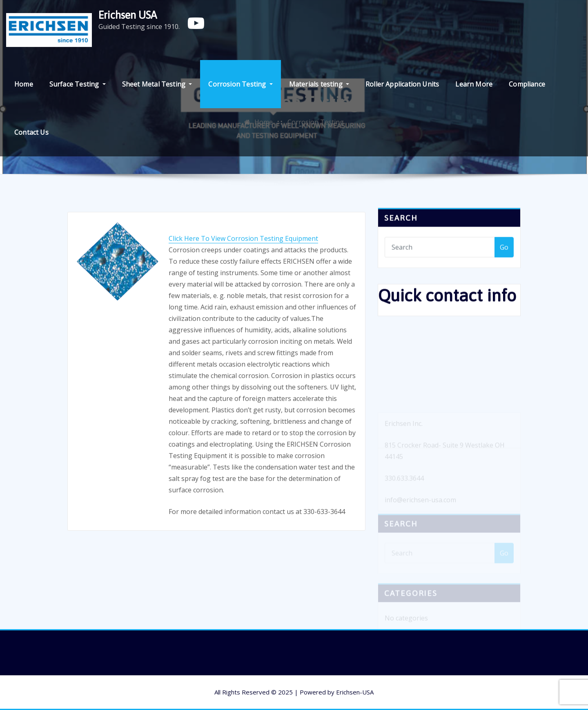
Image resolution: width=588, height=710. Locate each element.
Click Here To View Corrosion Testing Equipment (243, 260)
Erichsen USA (128, 15)
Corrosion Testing (240, 84)
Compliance (527, 84)
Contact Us (31, 132)
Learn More (474, 84)
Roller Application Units (402, 84)
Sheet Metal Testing (157, 84)
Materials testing (319, 84)
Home (24, 84)
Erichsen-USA (355, 692)
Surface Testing (78, 84)
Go (504, 251)
